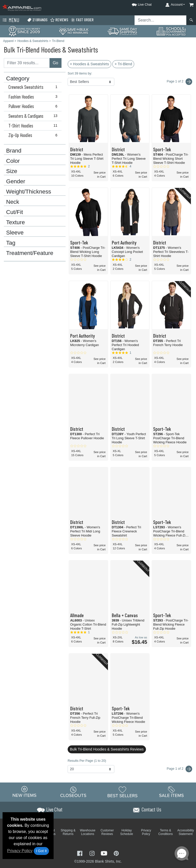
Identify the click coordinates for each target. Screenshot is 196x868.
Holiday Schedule (127, 832)
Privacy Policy (20, 851)
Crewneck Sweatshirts (34, 87)
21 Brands (37, 20)
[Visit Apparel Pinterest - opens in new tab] (116, 853)
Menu (10, 20)
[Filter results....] (27, 63)
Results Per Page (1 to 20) (87, 761)
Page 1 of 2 (179, 769)
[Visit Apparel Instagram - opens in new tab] (93, 853)
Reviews (59, 20)
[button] (137, 4)
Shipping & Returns (68, 832)
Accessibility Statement (186, 832)
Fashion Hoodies (34, 97)
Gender (16, 181)
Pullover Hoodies (34, 106)
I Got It (41, 851)
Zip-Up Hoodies (34, 135)
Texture (15, 222)
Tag (11, 243)
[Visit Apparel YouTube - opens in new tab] (105, 853)
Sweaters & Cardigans (34, 116)
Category (18, 79)
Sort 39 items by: (80, 73)
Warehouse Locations (88, 832)
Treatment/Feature (30, 253)
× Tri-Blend (123, 64)
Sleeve (15, 233)
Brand (14, 151)
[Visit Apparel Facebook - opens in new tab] (80, 853)
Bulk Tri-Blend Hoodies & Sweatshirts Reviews (107, 749)
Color (13, 161)
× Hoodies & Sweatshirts (89, 64)
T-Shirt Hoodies (34, 126)
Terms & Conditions (166, 832)
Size (12, 171)
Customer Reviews (107, 832)
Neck (13, 202)
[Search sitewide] (161, 20)
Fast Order (82, 20)
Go (56, 63)
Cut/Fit (15, 212)
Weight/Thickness (29, 192)
